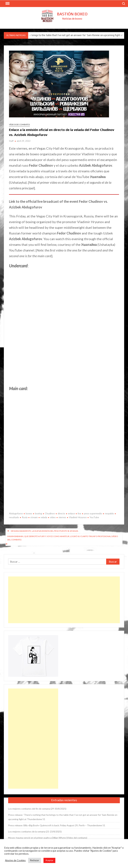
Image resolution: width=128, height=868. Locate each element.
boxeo (29, 513)
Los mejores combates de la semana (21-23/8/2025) (35, 832)
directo (61, 513)
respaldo (109, 513)
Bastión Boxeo (72, 14)
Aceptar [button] (49, 860)
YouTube (94, 517)
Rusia (25, 517)
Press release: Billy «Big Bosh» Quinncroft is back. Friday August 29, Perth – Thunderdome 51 (57, 825)
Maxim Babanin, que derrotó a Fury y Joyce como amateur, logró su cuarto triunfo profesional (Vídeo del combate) (63, 538)
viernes (62, 517)
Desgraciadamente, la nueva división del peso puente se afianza (44, 531)
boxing (38, 513)
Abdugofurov (16, 513)
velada (44, 517)
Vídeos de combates (19, 124)
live (79, 513)
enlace (71, 513)
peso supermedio (93, 513)
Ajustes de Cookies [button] (15, 860)
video (53, 517)
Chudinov (50, 513)
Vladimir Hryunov (78, 517)
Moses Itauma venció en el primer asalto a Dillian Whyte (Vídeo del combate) (48, 838)
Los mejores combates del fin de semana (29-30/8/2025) (37, 809)
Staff (11, 141)
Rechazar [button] (35, 860)
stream (34, 517)
